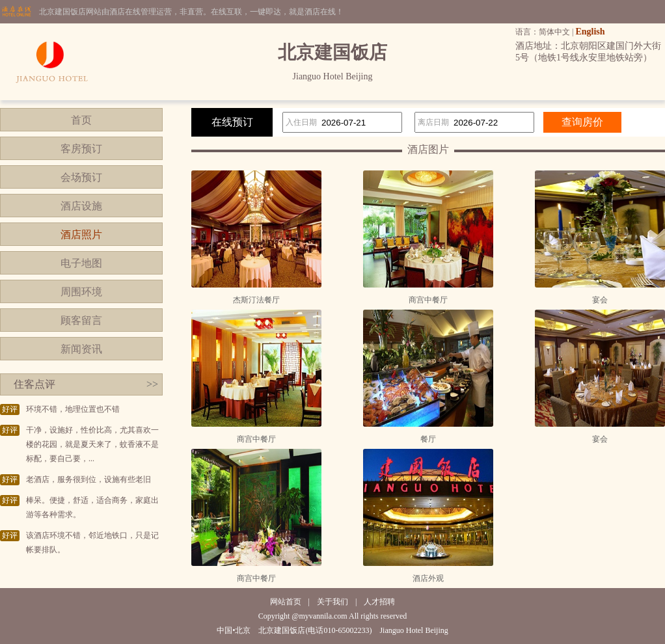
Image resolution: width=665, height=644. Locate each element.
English (590, 32)
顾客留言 (81, 320)
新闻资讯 (81, 349)
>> (152, 384)
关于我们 (332, 602)
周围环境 (81, 292)
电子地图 (81, 263)
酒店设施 (81, 206)
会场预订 (81, 177)
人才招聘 (379, 602)
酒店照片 (81, 235)
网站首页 (286, 602)
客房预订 (81, 149)
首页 (81, 120)
